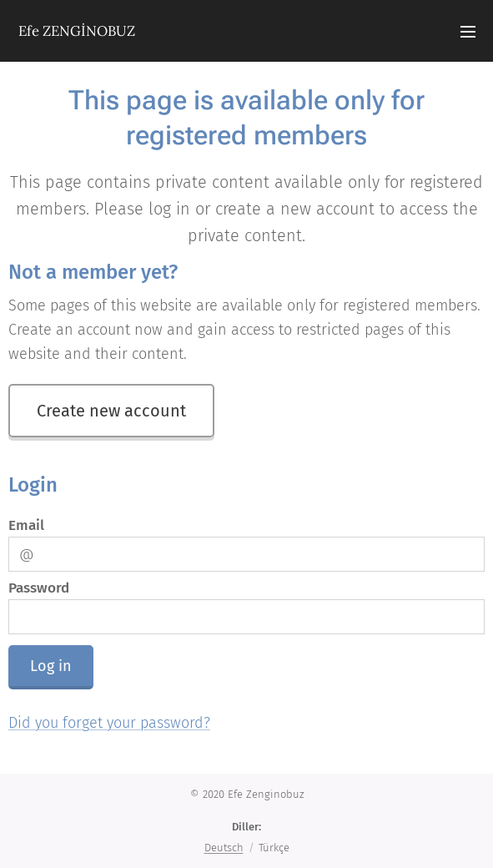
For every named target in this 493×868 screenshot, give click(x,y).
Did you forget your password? (109, 723)
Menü (468, 32)
